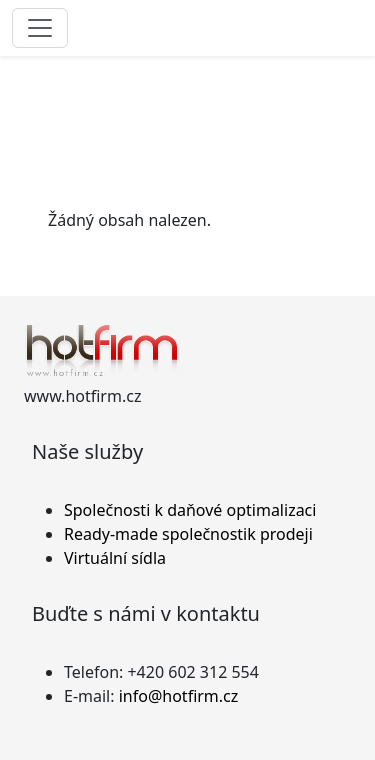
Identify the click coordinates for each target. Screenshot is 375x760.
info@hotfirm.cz (179, 696)
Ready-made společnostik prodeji (188, 534)
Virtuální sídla (115, 558)
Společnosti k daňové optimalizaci (190, 510)
